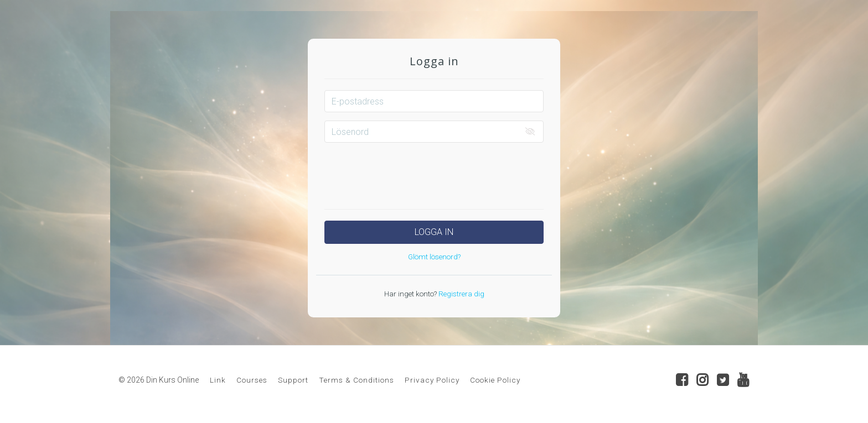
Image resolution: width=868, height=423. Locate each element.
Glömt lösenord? (434, 257)
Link (218, 380)
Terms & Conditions (356, 380)
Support (293, 380)
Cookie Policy (495, 380)
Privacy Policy (432, 380)
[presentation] (434, 173)
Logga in (434, 232)
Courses (252, 380)
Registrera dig (461, 294)
